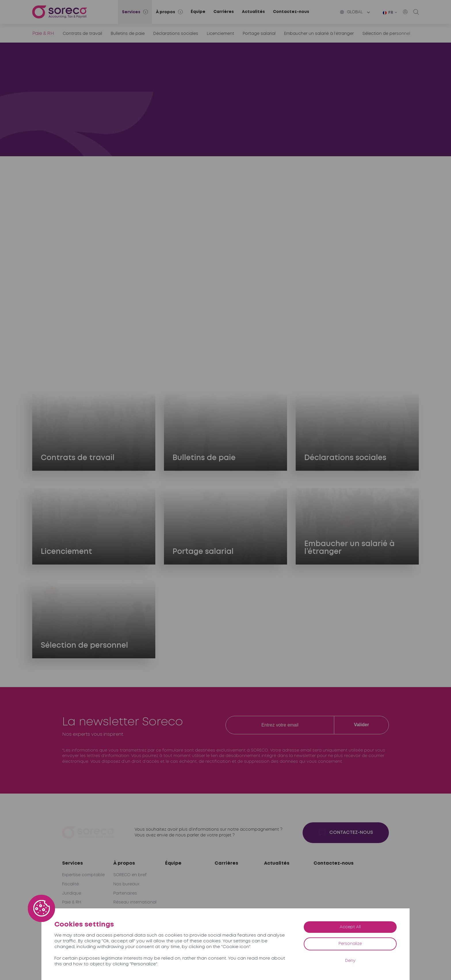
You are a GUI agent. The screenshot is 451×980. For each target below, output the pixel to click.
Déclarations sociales (176, 34)
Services (72, 863)
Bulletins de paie (128, 34)
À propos (124, 863)
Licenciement (220, 34)
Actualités (253, 12)
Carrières (224, 12)
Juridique (72, 893)
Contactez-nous (291, 12)
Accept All (350, 927)
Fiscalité (70, 884)
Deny (350, 961)
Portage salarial (259, 34)
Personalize (350, 944)
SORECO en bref (130, 875)
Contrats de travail (82, 34)
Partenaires (125, 893)
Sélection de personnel (386, 34)
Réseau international (135, 902)
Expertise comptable (83, 875)
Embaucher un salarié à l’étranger (319, 34)
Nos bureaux (126, 884)
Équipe (198, 12)
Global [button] (351, 12)
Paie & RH (72, 902)
